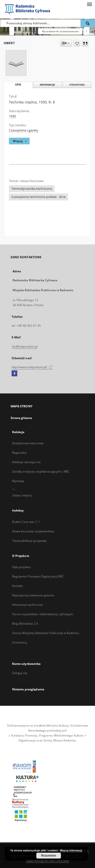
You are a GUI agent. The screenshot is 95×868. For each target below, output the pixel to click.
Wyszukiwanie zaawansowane (60, 31)
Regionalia (19, 453)
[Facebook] (14, 374)
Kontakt (17, 586)
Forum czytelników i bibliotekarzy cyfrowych (43, 614)
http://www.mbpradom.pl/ (32, 367)
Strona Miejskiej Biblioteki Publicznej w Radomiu (46, 633)
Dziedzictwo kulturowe (28, 443)
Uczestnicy (20, 642)
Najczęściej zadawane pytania (33, 595)
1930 (12, 116)
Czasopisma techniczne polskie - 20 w (38, 197)
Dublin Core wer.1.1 (26, 522)
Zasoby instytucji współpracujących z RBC (41, 471)
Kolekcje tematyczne (26, 462)
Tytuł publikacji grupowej (29, 541)
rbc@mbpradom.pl (25, 346)
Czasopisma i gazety (24, 130)
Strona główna (21, 418)
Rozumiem (49, 856)
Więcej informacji (71, 850)
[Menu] (89, 4)
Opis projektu (21, 567)
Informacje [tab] (47, 85)
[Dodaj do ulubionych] (77, 43)
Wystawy (18, 481)
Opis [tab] (18, 85)
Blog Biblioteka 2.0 (25, 624)
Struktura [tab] (77, 85)
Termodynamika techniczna (32, 189)
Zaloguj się (20, 673)
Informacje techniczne (28, 605)
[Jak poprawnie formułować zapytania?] (86, 31)
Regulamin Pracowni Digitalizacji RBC (38, 576)
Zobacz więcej (22, 495)
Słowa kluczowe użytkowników (33, 531)
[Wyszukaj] (88, 23)
